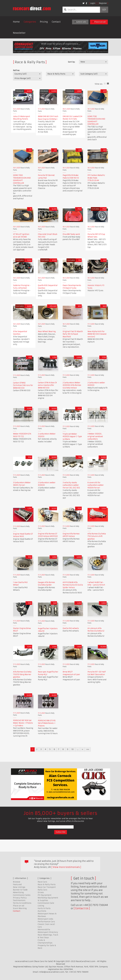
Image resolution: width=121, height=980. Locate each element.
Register (103, 3)
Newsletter (19, 33)
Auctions (42, 911)
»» (88, 749)
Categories (30, 22)
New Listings (19, 887)
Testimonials (19, 900)
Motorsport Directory (48, 932)
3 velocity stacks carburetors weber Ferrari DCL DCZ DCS (71, 485)
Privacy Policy (20, 898)
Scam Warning (20, 908)
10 (73, 749)
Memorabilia (44, 930)
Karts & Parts (44, 908)
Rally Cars (42, 890)
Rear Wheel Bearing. (47, 332)
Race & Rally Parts (47, 884)
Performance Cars (46, 922)
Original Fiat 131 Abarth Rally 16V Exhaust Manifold (73, 334)
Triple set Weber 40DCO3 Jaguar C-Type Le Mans (72, 437)
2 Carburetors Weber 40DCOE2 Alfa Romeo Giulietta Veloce (72, 385)
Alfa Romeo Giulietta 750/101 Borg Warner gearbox (22, 674)
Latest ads (80, 22)
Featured (17, 884)
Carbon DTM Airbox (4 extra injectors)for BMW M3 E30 (47, 385)
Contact (56, 22)
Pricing (44, 22)
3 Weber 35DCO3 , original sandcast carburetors (95, 436)
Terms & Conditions (22, 903)
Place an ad (99, 22)
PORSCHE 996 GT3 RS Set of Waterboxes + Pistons (47, 723)
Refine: (16, 70)
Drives (41, 892)
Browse (17, 882)
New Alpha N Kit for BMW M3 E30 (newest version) (97, 334)
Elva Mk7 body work (71, 234)
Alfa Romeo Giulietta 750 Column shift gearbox (97, 536)
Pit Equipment (44, 895)
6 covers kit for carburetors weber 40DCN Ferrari (96, 485)
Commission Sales (22, 895)
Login (93, 3)
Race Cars (42, 882)
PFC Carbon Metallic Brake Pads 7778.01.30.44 (96, 178)
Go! (104, 10)
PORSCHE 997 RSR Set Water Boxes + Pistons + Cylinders (23, 723)
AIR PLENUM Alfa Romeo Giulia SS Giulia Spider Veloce (73, 585)
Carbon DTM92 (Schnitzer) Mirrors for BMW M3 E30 (23, 385)
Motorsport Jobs (45, 919)
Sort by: (71, 62)
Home (16, 22)
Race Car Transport (47, 887)
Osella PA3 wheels (71, 628)
